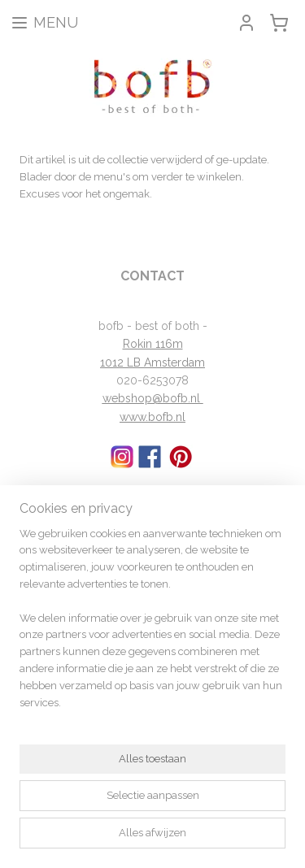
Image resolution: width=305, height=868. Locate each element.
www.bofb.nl (152, 417)
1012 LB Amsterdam (152, 362)
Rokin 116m (153, 344)
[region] (152, 625)
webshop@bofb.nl (153, 398)
